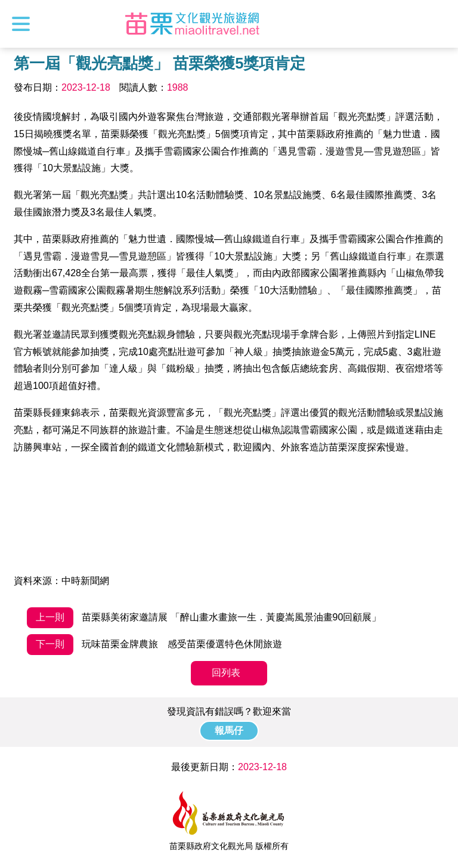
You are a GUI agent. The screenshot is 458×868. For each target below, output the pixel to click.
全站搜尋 (438, 24)
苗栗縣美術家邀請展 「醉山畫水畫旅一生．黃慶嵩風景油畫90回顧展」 (204, 618)
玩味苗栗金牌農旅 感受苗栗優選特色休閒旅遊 (154, 645)
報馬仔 (229, 730)
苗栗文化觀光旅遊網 (193, 24)
